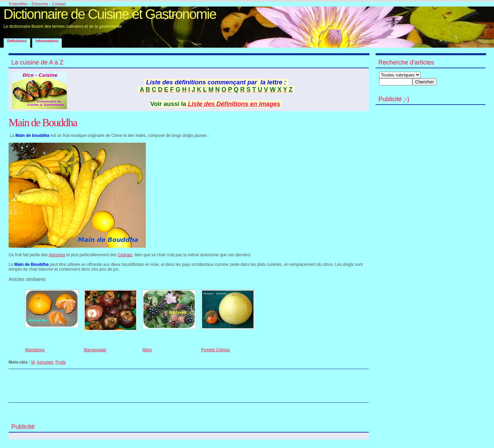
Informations (47, 41)
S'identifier (18, 4)
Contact (59, 4)
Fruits (61, 362)
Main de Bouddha (43, 122)
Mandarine (35, 350)
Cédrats (125, 255)
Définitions (17, 41)
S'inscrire (40, 4)
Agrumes (57, 255)
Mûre (147, 350)
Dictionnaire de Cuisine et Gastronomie (110, 14)
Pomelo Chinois (215, 350)
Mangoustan (95, 350)
